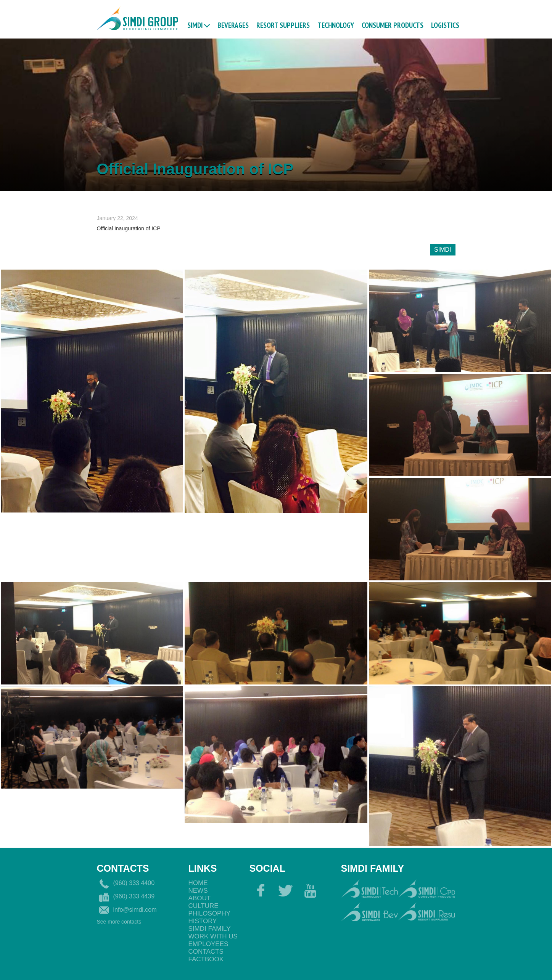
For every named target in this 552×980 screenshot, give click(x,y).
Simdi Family (210, 929)
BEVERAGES (233, 25)
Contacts (206, 952)
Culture (204, 906)
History (203, 921)
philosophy (210, 913)
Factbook (206, 959)
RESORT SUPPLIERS (283, 25)
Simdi (195, 25)
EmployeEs (208, 944)
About (200, 898)
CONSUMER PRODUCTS (393, 25)
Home (198, 883)
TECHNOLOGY (336, 25)
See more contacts (119, 922)
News (198, 891)
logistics (445, 25)
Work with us (213, 936)
